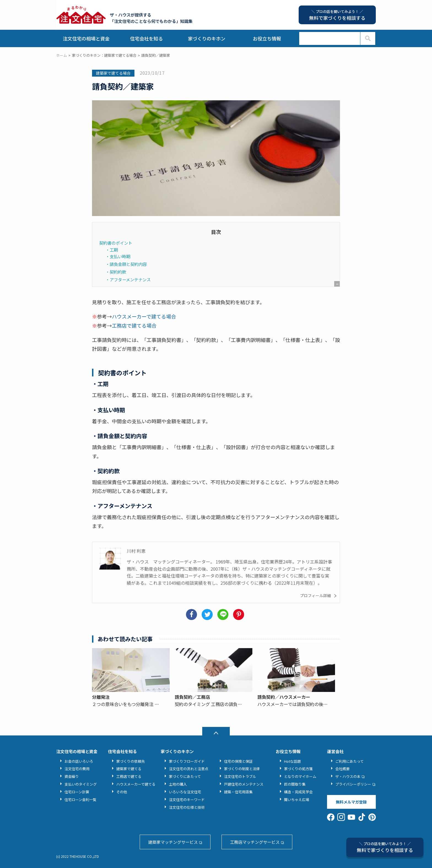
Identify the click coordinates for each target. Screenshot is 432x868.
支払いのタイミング (81, 784)
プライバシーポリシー (353, 784)
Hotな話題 (292, 761)
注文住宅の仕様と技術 (187, 807)
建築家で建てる (129, 769)
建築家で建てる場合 (113, 73)
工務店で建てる (129, 776)
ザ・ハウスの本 (348, 776)
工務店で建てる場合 (134, 325)
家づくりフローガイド (187, 761)
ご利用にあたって (349, 761)
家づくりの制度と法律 (242, 769)
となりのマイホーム (300, 776)
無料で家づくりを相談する (385, 847)
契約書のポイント (116, 243)
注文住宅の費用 (77, 769)
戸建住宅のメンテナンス (244, 784)
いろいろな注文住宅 (185, 792)
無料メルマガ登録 (351, 802)
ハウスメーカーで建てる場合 (144, 316)
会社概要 (342, 769)
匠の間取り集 (295, 784)
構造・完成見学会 (298, 792)
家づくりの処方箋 (298, 769)
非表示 (337, 304)
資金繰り (72, 776)
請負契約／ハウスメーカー (284, 697)
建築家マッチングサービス (173, 842)
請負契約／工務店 (192, 697)
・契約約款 (116, 272)
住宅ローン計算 (77, 792)
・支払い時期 (118, 256)
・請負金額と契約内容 (126, 264)
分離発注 (101, 697)
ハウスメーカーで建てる (136, 784)
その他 (122, 792)
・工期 (112, 250)
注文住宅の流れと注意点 (189, 769)
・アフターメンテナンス (128, 279)
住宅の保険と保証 (238, 761)
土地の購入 (178, 784)
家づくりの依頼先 (131, 761)
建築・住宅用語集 (238, 792)
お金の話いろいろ (79, 761)
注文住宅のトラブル (240, 776)
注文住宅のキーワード (187, 800)
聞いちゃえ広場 (297, 800)
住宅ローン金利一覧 (80, 800)
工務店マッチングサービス (255, 842)
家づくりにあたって (185, 776)
